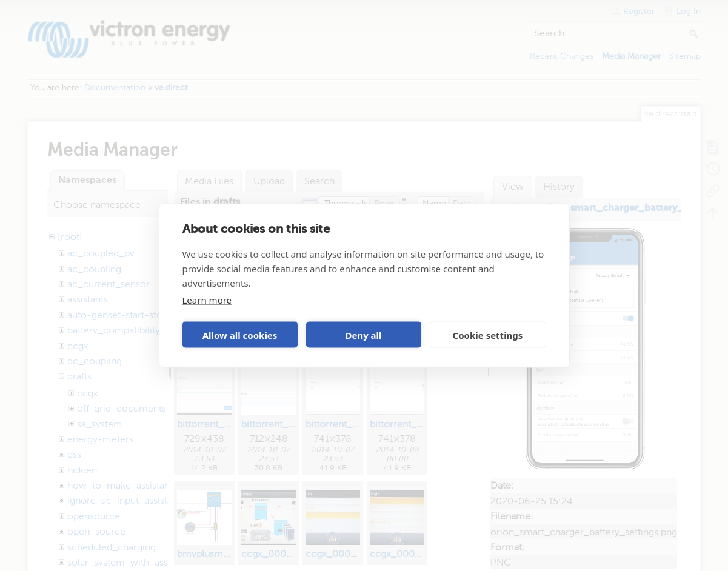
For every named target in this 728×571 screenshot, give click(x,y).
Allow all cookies (240, 335)
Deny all (363, 335)
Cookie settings (488, 335)
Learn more (207, 300)
